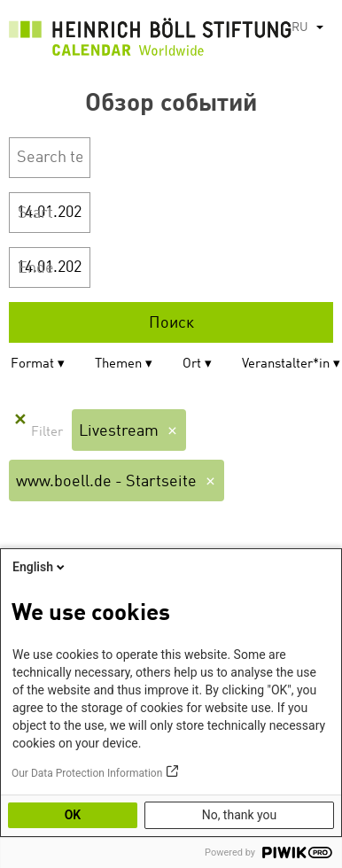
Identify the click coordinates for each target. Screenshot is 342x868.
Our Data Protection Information (87, 773)
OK (73, 815)
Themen (118, 364)
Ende (36, 268)
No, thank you (240, 815)
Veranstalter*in (286, 364)
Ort (192, 364)
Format (32, 364)
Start (35, 213)
